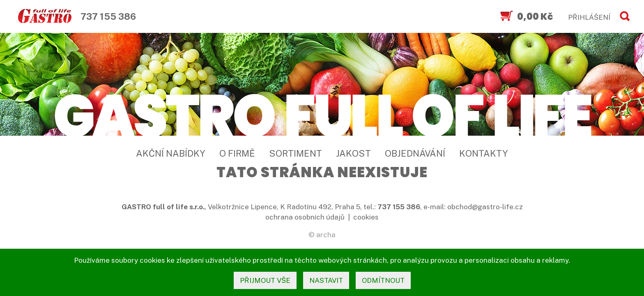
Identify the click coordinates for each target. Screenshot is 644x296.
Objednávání (415, 153)
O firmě (237, 153)
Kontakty (484, 153)
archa (326, 235)
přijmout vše (265, 280)
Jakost (353, 153)
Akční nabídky (171, 153)
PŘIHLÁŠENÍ (589, 17)
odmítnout (383, 280)
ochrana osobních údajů (305, 217)
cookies (366, 217)
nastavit (326, 280)
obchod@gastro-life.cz (485, 207)
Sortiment (296, 153)
